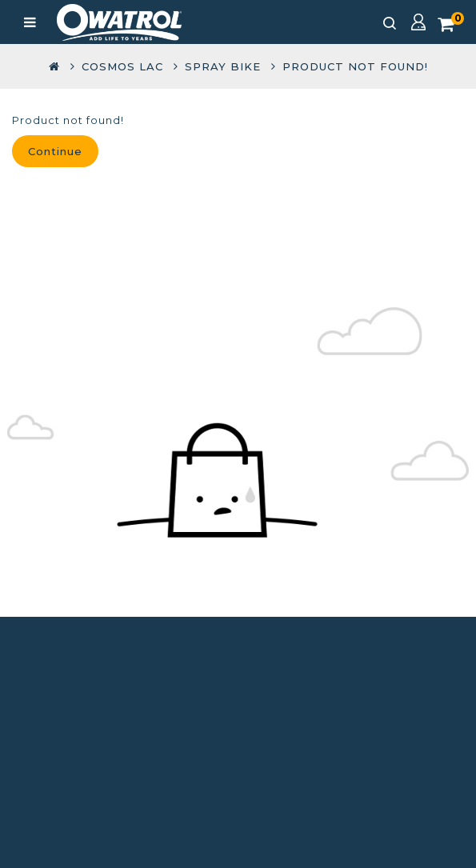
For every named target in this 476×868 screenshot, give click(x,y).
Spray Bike (223, 66)
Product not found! (355, 66)
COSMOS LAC (122, 66)
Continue (55, 151)
